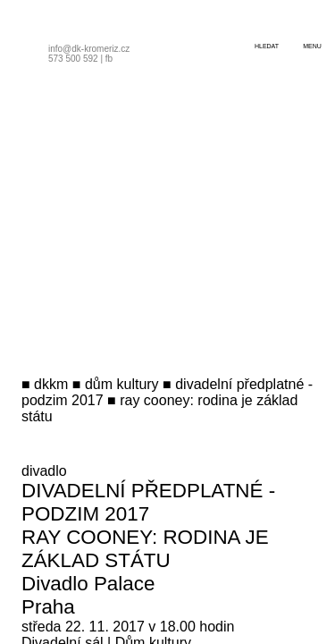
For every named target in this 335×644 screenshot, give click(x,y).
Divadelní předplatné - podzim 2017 (148, 502)
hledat (267, 46)
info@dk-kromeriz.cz (89, 49)
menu (312, 46)
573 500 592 (73, 59)
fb (109, 59)
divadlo (44, 471)
